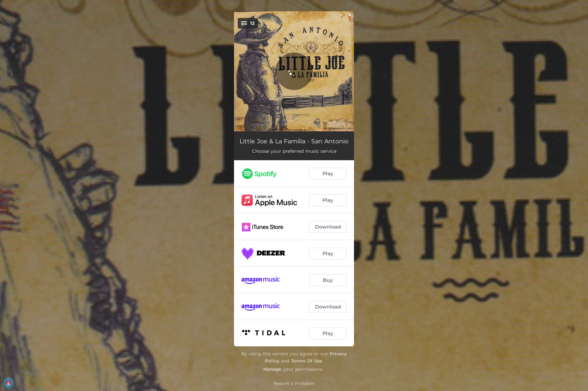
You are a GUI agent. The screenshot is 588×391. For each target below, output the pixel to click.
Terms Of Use (307, 361)
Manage (272, 369)
